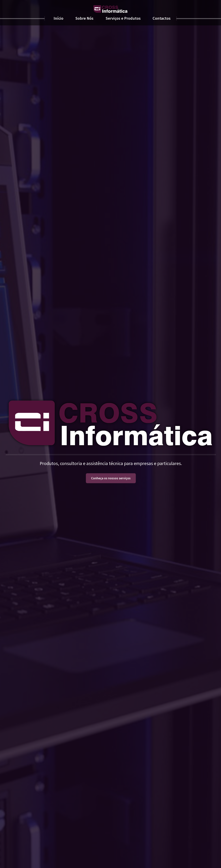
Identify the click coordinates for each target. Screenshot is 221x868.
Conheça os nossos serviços (111, 478)
